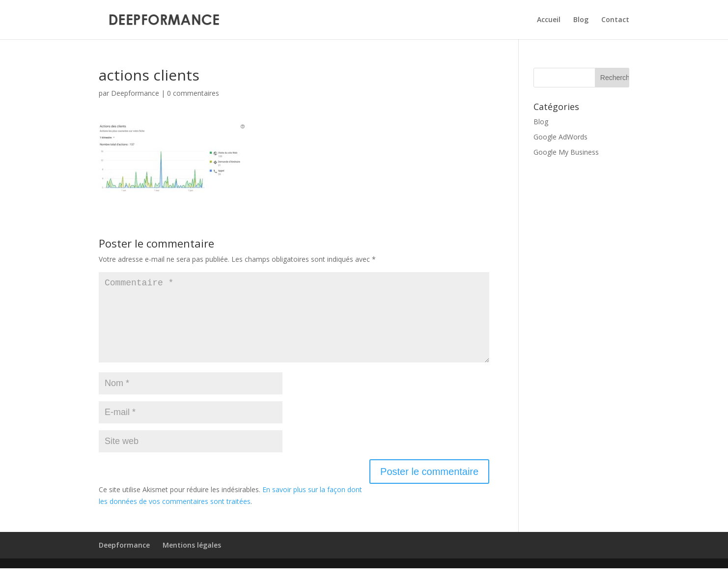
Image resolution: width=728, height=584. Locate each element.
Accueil (549, 20)
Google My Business (566, 152)
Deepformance (135, 93)
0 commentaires (193, 93)
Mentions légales (192, 561)
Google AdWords (560, 137)
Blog (581, 20)
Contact (615, 20)
